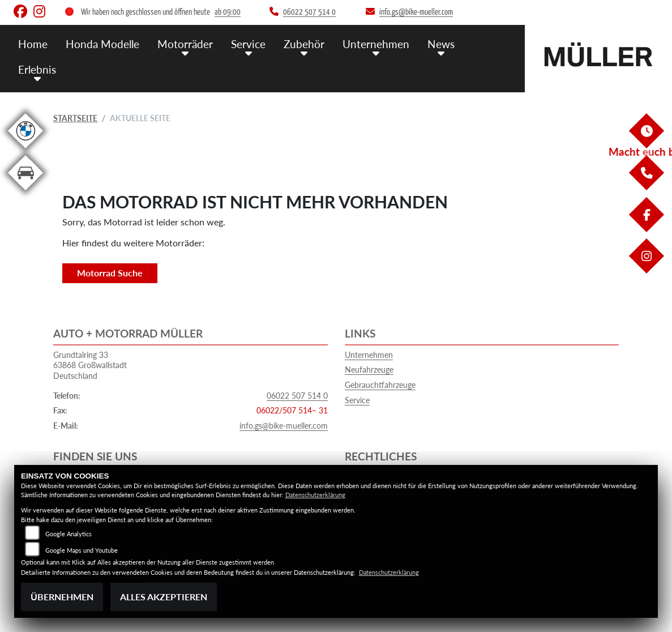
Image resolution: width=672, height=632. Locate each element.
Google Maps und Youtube (82, 550)
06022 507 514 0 (297, 396)
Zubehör (304, 44)
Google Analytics (69, 534)
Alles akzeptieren (164, 597)
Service (248, 44)
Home (33, 44)
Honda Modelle (102, 44)
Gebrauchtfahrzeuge (380, 385)
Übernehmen (62, 597)
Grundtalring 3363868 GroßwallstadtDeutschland (90, 365)
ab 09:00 (228, 12)
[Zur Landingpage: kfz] (25, 192)
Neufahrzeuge (369, 370)
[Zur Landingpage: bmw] (25, 150)
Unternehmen (376, 44)
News (441, 44)
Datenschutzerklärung (315, 495)
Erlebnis (37, 69)
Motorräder (185, 44)
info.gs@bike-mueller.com (284, 426)
